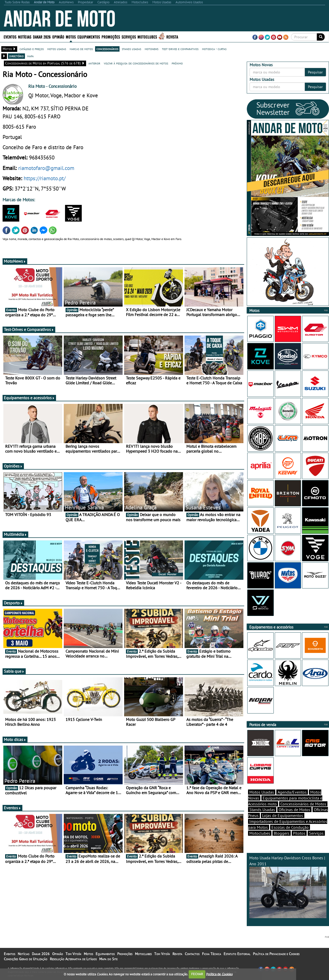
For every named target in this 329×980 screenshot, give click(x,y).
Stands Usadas (262, 810)
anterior (94, 63)
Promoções (111, 37)
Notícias (25, 37)
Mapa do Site (108, 959)
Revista (172, 37)
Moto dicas (15, 739)
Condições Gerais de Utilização (26, 959)
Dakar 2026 (42, 37)
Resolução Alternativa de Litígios (73, 959)
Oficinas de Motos (294, 810)
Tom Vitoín (73, 954)
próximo (177, 63)
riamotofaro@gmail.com (46, 168)
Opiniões (13, 466)
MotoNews (15, 261)
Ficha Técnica (212, 954)
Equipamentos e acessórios (29, 398)
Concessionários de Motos (303, 804)
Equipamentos (89, 37)
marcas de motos (81, 49)
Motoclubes (147, 37)
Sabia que (14, 671)
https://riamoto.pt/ (45, 178)
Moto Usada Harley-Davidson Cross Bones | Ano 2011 (288, 887)
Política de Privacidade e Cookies (276, 954)
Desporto (13, 603)
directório (16, 56)
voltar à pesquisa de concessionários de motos (136, 63)
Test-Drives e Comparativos (29, 329)
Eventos (10, 37)
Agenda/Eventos (292, 792)
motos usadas (57, 49)
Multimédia (15, 534)
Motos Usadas (262, 792)
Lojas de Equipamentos (283, 815)
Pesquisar (315, 72)
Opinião (58, 37)
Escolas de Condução (290, 827)
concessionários (107, 49)
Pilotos (299, 833)
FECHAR (197, 974)
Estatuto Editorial (237, 954)
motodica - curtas (214, 49)
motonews (152, 49)
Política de (219, 974)
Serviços (129, 37)
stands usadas (131, 49)
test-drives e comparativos (180, 49)
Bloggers (282, 833)
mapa (30, 56)
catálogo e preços (32, 49)
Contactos (192, 954)
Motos (71, 37)
